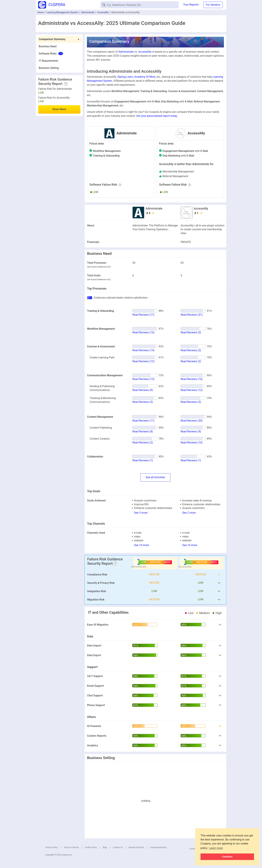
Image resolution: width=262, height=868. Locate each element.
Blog (105, 847)
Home (41, 12)
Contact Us (118, 847)
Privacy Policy (52, 847)
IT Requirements (48, 61)
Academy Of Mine (145, 77)
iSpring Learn (125, 77)
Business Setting (49, 68)
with (185, 151)
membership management (178, 172)
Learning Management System (62, 12)
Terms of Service (71, 847)
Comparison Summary (52, 39)
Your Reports (191, 5)
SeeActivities (155, 477)
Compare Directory (158, 847)
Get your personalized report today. (157, 116)
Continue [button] (227, 857)
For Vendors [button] (213, 5)
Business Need (48, 46)
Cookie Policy (91, 847)
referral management (175, 176)
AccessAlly (103, 12)
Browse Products (136, 847)
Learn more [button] (216, 848)
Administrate (88, 12)
